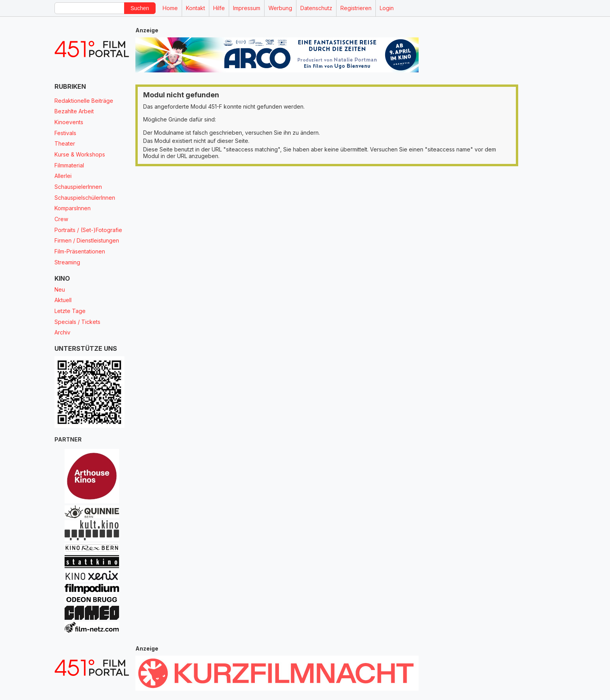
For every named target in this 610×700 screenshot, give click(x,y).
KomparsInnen (73, 208)
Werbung (280, 8)
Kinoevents (69, 122)
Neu (60, 289)
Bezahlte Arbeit (74, 111)
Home (170, 8)
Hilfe (219, 8)
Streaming (67, 262)
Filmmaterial (69, 165)
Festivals (65, 133)
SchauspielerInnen (78, 187)
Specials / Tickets (77, 322)
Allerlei (63, 176)
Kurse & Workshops (80, 154)
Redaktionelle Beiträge (84, 101)
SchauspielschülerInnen (85, 198)
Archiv (62, 332)
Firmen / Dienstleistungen (87, 240)
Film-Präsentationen (80, 251)
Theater (65, 143)
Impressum (247, 8)
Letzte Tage (70, 311)
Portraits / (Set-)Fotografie (88, 230)
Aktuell (63, 300)
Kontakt (195, 8)
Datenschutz (316, 8)
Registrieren (356, 8)
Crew (61, 219)
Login (387, 8)
